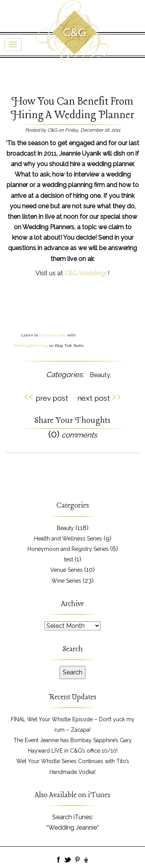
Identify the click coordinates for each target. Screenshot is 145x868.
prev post (46, 397)
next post (99, 397)
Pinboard (77, 860)
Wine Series (66, 581)
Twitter (68, 860)
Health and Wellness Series (68, 539)
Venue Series (67, 570)
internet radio (53, 335)
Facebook (59, 860)
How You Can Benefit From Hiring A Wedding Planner (72, 108)
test (69, 559)
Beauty (100, 375)
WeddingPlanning (31, 346)
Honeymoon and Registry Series (68, 549)
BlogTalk (87, 860)
